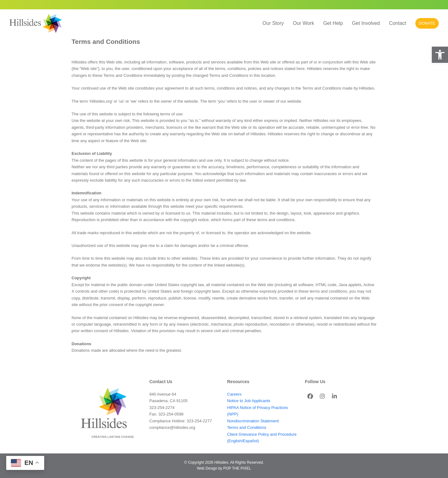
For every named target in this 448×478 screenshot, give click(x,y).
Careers (234, 394)
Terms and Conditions (247, 427)
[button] (440, 55)
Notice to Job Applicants (249, 401)
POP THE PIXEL (237, 468)
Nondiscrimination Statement (253, 421)
